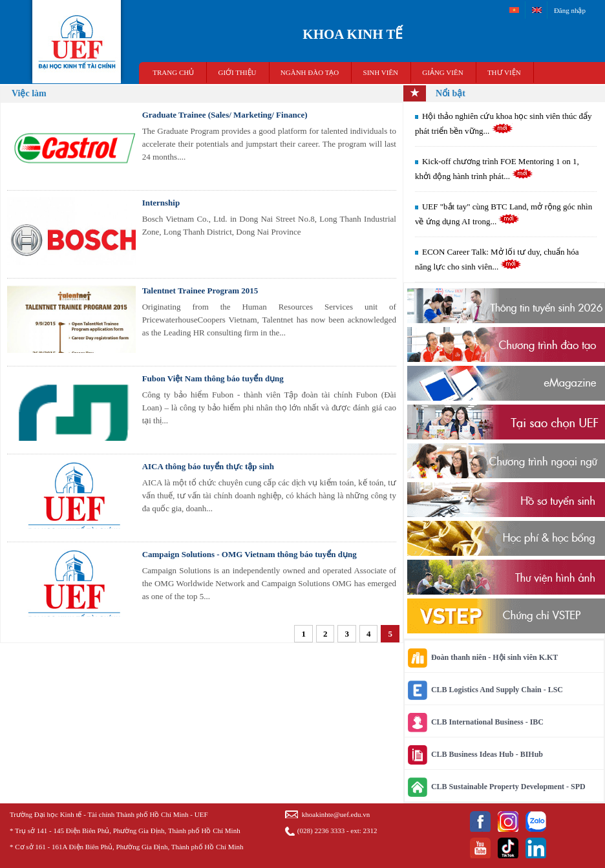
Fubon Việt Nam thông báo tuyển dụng (213, 378)
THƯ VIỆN (504, 72)
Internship (161, 203)
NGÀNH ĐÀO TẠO (310, 72)
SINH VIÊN (381, 72)
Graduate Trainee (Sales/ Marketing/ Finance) (225, 115)
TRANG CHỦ (173, 72)
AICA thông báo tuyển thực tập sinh (208, 466)
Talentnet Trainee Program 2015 (200, 291)
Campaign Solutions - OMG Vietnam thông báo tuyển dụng (249, 554)
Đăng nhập (570, 10)
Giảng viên (442, 72)
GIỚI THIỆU (237, 72)
